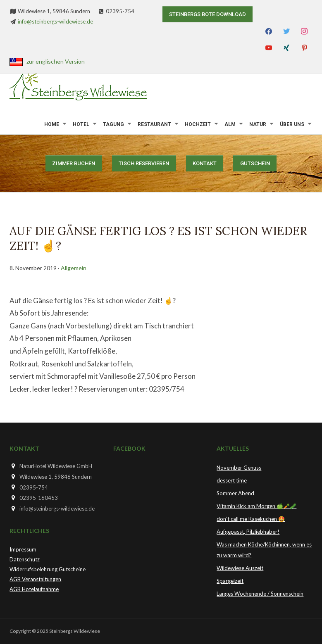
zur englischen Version (56, 61)
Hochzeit (198, 124)
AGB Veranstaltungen (35, 579)
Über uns (292, 124)
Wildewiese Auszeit (240, 568)
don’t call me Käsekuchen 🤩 (251, 519)
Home (52, 124)
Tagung (113, 124)
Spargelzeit (230, 581)
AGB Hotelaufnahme (34, 589)
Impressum (23, 549)
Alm (230, 124)
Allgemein (74, 268)
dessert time (232, 480)
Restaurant (154, 124)
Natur (258, 124)
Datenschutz (25, 559)
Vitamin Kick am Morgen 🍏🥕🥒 (256, 506)
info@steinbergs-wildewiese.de (55, 21)
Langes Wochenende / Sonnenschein (260, 594)
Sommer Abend (235, 493)
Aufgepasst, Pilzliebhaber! (248, 532)
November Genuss (239, 468)
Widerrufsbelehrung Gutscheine (48, 569)
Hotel (81, 124)
